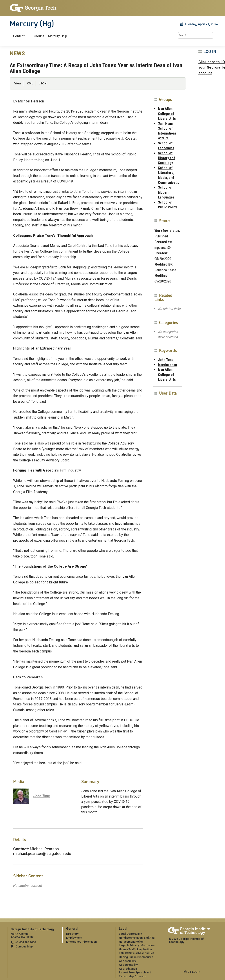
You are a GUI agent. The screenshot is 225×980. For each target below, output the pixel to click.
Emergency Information (81, 942)
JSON (43, 83)
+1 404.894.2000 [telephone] (26, 942)
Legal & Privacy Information (137, 945)
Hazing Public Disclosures (136, 957)
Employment (74, 938)
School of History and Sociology (167, 158)
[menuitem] (39, 36)
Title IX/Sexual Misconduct (136, 953)
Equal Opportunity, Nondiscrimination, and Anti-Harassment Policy (137, 938)
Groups (39, 36)
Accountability (128, 965)
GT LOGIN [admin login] (194, 972)
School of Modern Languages (166, 192)
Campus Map (24, 946)
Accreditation (128, 969)
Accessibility (127, 961)
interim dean (167, 365)
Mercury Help (58, 36)
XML (30, 83)
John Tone (166, 360)
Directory (72, 934)
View (18, 83)
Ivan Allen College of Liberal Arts (167, 114)
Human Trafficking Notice (135, 949)
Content (19, 36)
